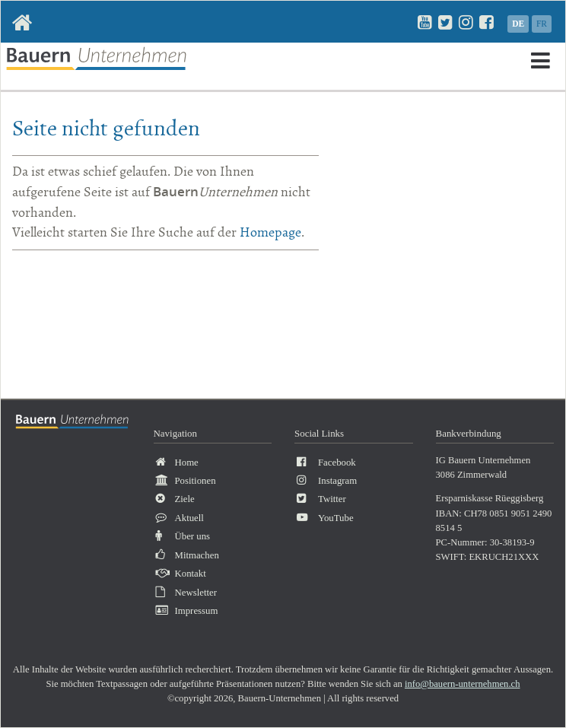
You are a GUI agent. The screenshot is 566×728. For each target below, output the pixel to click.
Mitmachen (197, 555)
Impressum (197, 611)
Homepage (270, 233)
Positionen (196, 481)
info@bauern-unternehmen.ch (463, 684)
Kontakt (191, 574)
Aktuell (189, 518)
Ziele (185, 499)
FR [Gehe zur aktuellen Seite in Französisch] (542, 24)
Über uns (193, 536)
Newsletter (196, 593)
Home (187, 463)
